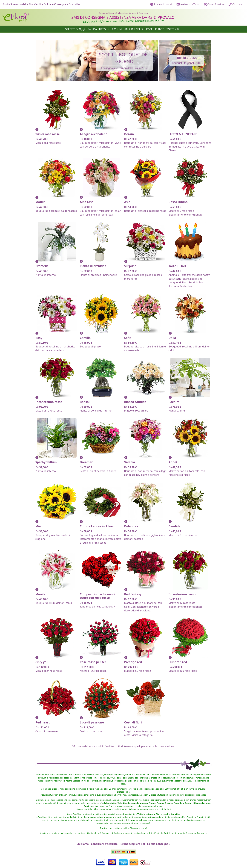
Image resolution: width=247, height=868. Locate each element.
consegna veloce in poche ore (101, 817)
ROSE (149, 29)
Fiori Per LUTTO (97, 29)
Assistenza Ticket (188, 4)
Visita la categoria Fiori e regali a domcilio (158, 814)
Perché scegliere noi (132, 844)
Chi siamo (83, 844)
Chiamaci (236, 4)
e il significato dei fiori (157, 833)
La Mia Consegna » (159, 844)
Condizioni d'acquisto (104, 844)
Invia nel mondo (162, 4)
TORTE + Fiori (174, 29)
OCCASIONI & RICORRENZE (124, 29)
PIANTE (159, 29)
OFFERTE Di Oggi (75, 29)
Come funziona (214, 4)
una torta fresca (139, 820)
